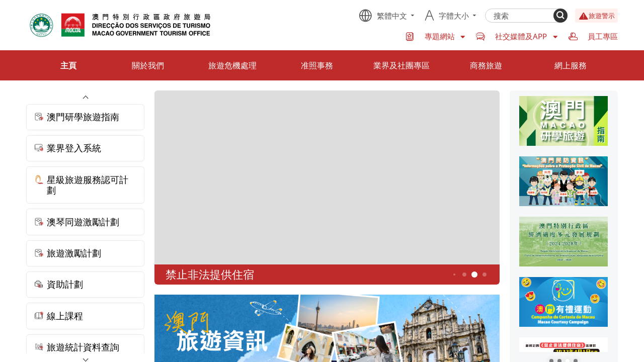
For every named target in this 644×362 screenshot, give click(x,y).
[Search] (560, 16)
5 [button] (474, 275)
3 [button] (454, 275)
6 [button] (484, 274)
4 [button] (464, 274)
